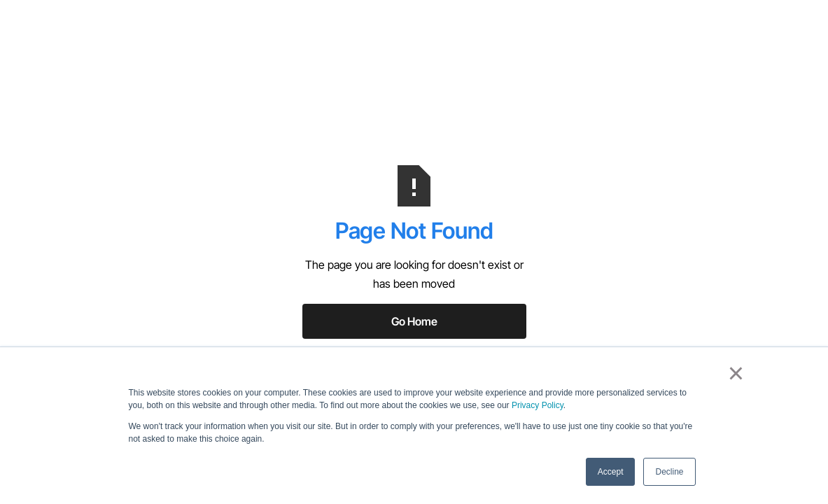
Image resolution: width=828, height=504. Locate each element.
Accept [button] (611, 472)
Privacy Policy (538, 405)
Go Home (414, 321)
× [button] (736, 373)
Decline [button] (669, 472)
